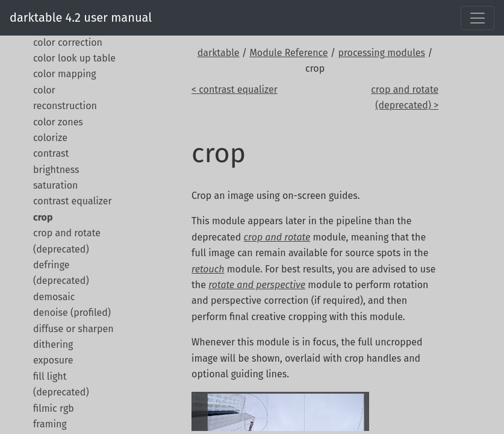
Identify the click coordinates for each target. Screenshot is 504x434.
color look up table (74, 58)
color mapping (65, 74)
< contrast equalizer (235, 90)
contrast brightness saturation (56, 169)
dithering (53, 344)
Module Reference (288, 53)
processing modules (381, 53)
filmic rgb (54, 408)
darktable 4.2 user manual (81, 17)
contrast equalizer (73, 201)
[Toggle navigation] (478, 18)
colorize (50, 138)
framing (50, 424)
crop (43, 217)
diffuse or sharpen (73, 329)
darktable (219, 53)
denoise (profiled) (72, 313)
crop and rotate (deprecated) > (405, 97)
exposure (53, 360)
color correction (68, 42)
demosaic (54, 297)
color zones (58, 122)
